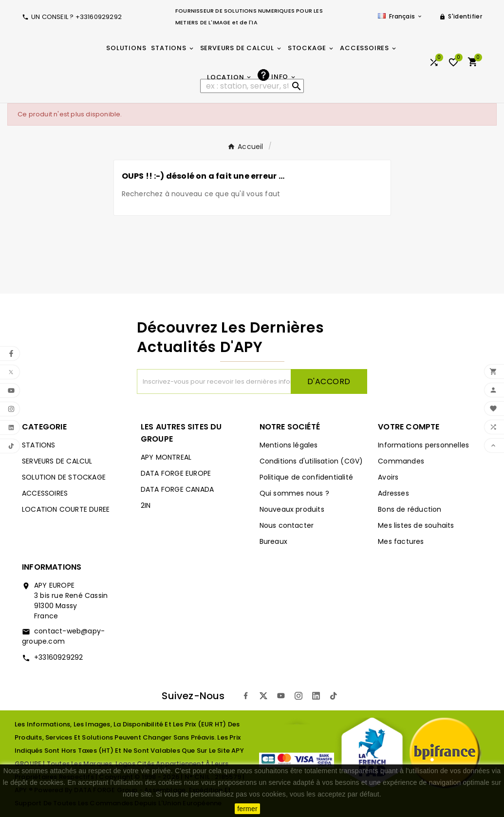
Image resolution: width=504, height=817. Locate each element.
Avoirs (388, 477)
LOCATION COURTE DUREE (66, 509)
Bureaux (273, 541)
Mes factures (401, 541)
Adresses (393, 493)
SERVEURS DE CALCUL (57, 461)
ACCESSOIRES (45, 493)
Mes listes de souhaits (416, 525)
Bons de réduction (410, 509)
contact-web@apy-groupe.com (63, 636)
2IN (146, 505)
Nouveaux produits (292, 509)
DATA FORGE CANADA (177, 489)
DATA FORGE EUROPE (176, 473)
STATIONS (39, 445)
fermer (247, 809)
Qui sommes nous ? (294, 493)
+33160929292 (58, 657)
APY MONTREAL (166, 457)
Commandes (401, 461)
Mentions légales (289, 445)
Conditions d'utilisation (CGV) (311, 461)
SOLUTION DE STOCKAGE (64, 477)
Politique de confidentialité (307, 477)
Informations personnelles (423, 445)
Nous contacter (287, 525)
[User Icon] (461, 17)
